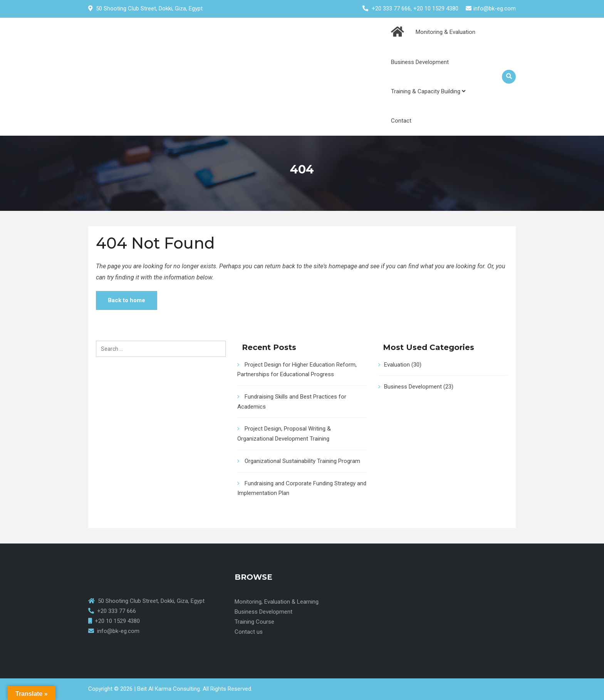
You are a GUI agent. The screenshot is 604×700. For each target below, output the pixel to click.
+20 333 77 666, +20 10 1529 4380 (415, 8)
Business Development (420, 62)
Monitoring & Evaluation (445, 32)
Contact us (249, 632)
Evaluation (397, 365)
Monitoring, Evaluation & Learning (277, 602)
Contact (401, 121)
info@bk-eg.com (495, 8)
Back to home (127, 300)
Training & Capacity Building (428, 91)
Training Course (254, 622)
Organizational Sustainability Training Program (302, 461)
